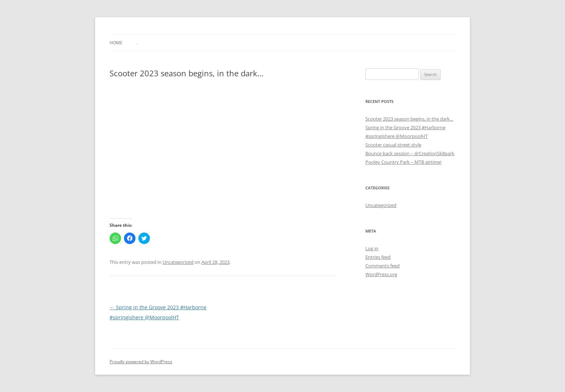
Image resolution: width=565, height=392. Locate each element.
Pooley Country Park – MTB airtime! (403, 162)
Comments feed (382, 266)
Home (116, 43)
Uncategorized (178, 262)
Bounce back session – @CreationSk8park (410, 153)
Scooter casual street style (393, 145)
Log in (372, 248)
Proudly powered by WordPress (141, 362)
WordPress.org (381, 274)
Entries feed (378, 257)
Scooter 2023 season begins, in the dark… (409, 119)
